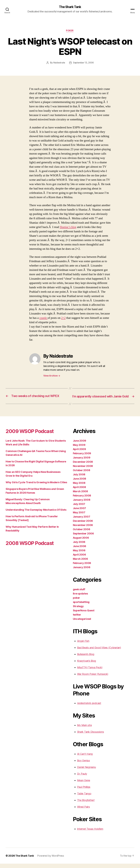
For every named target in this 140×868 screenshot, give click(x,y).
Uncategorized (82, 623)
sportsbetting (81, 606)
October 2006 (82, 534)
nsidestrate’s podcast (89, 707)
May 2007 (79, 517)
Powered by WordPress (51, 860)
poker (70, 31)
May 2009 (79, 449)
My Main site (84, 730)
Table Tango (84, 798)
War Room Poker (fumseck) (93, 678)
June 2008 (80, 483)
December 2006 (83, 525)
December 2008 (83, 466)
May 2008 (79, 487)
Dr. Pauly (82, 778)
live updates (80, 598)
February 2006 (82, 567)
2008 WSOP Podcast (33, 547)
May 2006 (79, 555)
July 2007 (79, 508)
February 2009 (82, 458)
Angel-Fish (83, 645)
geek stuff (79, 594)
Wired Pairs (84, 811)
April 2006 (79, 559)
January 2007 (82, 521)
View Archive (52, 376)
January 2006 (82, 572)
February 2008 (82, 500)
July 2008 (79, 479)
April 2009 (79, 453)
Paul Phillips (84, 791)
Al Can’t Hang (85, 758)
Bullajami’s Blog (86, 659)
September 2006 (83, 538)
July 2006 (79, 546)
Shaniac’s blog (68, 227)
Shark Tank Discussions (91, 736)
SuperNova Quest (84, 615)
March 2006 (80, 563)
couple (44, 318)
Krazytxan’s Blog (87, 665)
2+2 (64, 318)
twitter (77, 619)
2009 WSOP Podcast (33, 435)
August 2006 (81, 542)
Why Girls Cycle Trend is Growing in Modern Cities (36, 487)
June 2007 (79, 513)
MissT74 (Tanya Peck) (90, 672)
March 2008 (80, 496)
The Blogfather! (86, 805)
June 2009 (80, 445)
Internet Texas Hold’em (90, 833)
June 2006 (80, 551)
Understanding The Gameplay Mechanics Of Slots (36, 514)
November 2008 (83, 470)
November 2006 (83, 529)
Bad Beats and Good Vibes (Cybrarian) (99, 652)
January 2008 (82, 504)
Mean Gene (84, 785)
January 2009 (82, 462)
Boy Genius (84, 765)
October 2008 (82, 475)
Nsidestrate (59, 63)
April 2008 (79, 491)
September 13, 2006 (83, 63)
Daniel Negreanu (87, 771)
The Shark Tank (70, 7)
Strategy (78, 611)
